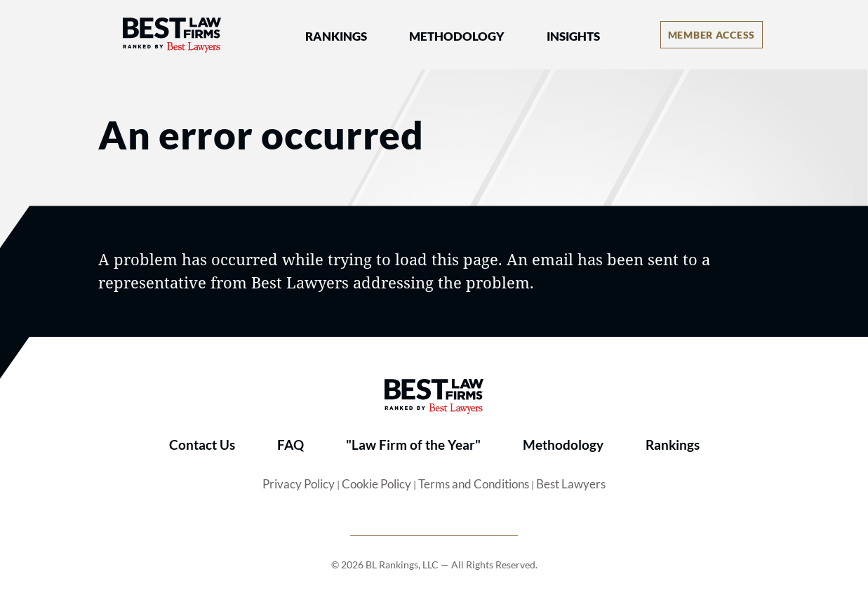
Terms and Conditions (474, 484)
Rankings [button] (336, 36)
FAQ (291, 445)
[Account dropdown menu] (712, 35)
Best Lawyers (571, 484)
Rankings (673, 445)
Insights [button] (573, 36)
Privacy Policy (299, 484)
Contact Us (202, 445)
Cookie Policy (376, 484)
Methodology (563, 445)
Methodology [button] (457, 36)
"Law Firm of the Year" (413, 445)
